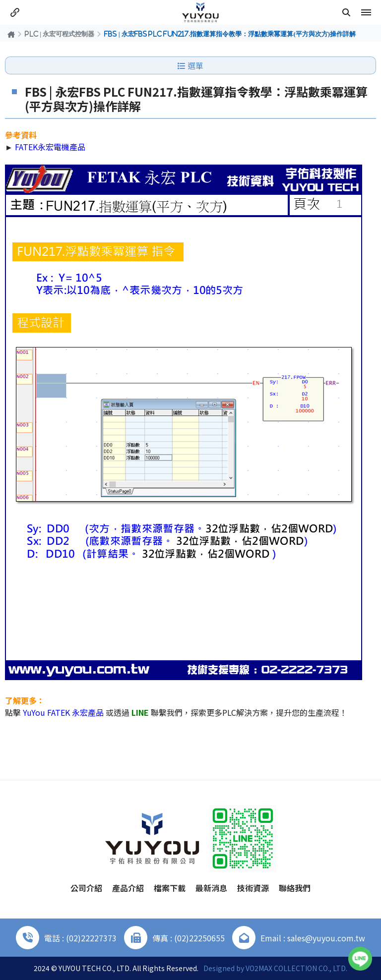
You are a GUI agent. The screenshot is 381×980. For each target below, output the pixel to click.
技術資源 (253, 888)
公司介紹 (86, 888)
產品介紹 (128, 888)
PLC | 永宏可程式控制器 (60, 34)
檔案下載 (170, 888)
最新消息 (211, 888)
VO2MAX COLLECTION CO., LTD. (296, 968)
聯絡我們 (295, 888)
